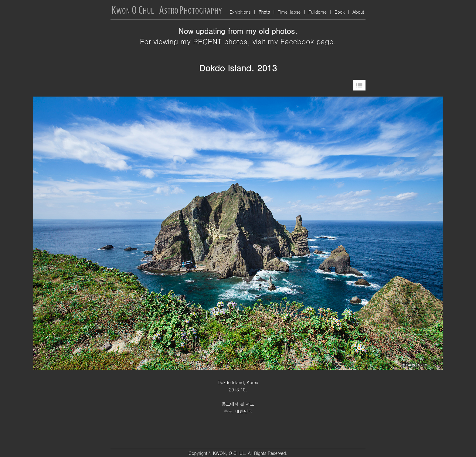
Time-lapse (289, 12)
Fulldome (318, 12)
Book (340, 12)
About (358, 12)
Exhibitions (240, 12)
